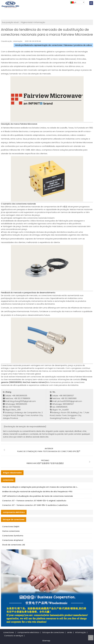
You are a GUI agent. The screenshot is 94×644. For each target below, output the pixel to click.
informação (40, 22)
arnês (70, 632)
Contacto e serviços (14, 636)
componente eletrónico (28, 632)
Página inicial (27, 22)
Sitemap (46, 641)
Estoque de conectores (53, 632)
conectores (9, 632)
